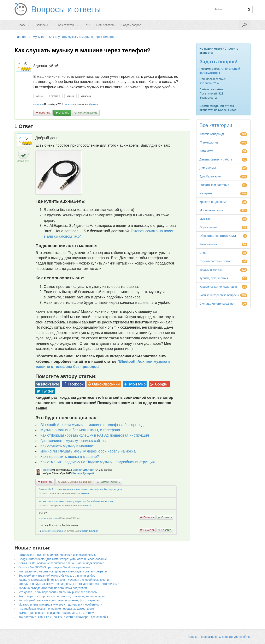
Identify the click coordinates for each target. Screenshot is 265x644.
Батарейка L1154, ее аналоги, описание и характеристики (57, 555)
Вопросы (42, 25)
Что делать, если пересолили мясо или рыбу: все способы (58, 592)
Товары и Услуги (211, 270)
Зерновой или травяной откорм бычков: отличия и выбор (57, 576)
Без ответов (66, 25)
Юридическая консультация (218, 287)
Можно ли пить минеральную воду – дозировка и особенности (60, 604)
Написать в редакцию (202, 637)
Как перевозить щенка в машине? (70, 457)
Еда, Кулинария (210, 176)
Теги (87, 25)
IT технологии (209, 142)
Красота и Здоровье (213, 202)
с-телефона (55, 96)
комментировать (88, 113)
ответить (64, 113)
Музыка (93, 104)
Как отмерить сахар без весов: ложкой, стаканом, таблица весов (62, 596)
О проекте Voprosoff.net (235, 637)
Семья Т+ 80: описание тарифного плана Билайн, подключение (61, 563)
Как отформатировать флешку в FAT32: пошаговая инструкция (95, 435)
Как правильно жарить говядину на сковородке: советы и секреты (63, 571)
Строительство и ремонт (216, 261)
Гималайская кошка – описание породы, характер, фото (56, 609)
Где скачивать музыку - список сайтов (73, 441)
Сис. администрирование (217, 304)
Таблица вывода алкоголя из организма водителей (53, 588)
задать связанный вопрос (76, 482)
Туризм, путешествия (214, 278)
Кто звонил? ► (210, 83)
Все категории (216, 125)
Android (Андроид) (212, 134)
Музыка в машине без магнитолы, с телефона (80, 430)
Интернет (206, 193)
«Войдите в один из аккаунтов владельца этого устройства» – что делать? (69, 584)
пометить (45, 113)
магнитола (86, 96)
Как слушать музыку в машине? (68, 446)
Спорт (204, 253)
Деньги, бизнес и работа (216, 159)
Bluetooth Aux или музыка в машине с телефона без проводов (94, 425)
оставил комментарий (49, 518)
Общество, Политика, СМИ (218, 236)
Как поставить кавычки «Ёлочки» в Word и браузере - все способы (63, 617)
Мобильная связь (211, 210)
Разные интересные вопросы (219, 295)
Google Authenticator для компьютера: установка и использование (63, 559)
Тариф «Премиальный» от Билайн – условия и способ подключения (64, 580)
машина (70, 96)
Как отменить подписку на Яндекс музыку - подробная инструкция (98, 462)
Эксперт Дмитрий (83, 470)
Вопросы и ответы (66, 9)
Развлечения (208, 244)
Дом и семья (208, 168)
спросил (38, 104)
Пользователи (106, 25)
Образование (209, 227)
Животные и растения (214, 185)
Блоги (22, 25)
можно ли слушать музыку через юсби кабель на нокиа (88, 451)
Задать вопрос (131, 25)
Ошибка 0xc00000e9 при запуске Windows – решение (54, 567)
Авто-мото (206, 151)
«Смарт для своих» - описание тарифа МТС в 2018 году (56, 613)
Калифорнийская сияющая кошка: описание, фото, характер (59, 600)
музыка (39, 96)
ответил (47, 470)
